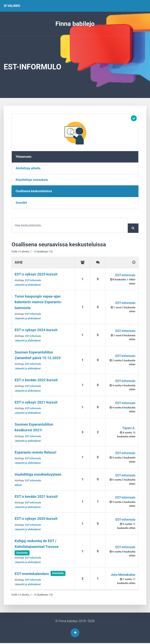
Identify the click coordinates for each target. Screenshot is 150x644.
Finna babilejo (75, 24)
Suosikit (21, 203)
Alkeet (18, 485)
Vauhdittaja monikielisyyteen (38, 475)
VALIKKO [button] (12, 6)
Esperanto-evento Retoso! (35, 453)
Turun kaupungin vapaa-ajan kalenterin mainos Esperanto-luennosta (38, 302)
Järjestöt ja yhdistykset (28, 285)
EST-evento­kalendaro (32, 574)
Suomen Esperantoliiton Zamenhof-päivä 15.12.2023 (38, 355)
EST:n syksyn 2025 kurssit (36, 274)
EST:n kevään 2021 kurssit (36, 497)
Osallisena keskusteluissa (34, 191)
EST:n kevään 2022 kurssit (36, 380)
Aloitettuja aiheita (28, 168)
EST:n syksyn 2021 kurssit (36, 402)
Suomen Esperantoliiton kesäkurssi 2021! (34, 427)
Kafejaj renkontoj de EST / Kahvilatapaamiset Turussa (37, 544)
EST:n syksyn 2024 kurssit (36, 330)
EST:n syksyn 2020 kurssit (36, 519)
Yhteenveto (24, 157)
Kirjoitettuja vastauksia (32, 180)
